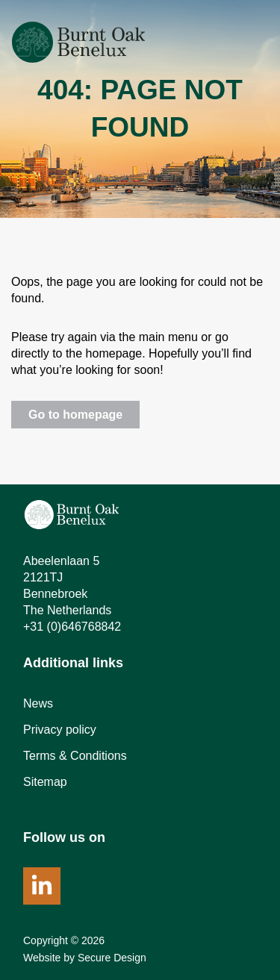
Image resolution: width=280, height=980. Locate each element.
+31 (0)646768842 (72, 627)
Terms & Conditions (75, 756)
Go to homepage (75, 415)
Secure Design (112, 958)
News (38, 703)
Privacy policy (60, 730)
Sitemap (45, 782)
